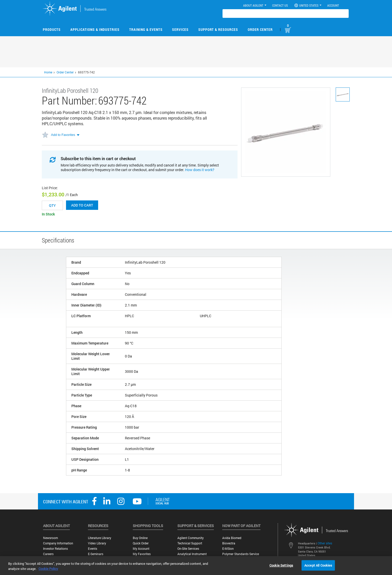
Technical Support (190, 543)
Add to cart (82, 205)
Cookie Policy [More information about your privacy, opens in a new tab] (48, 569)
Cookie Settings (281, 565)
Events (93, 549)
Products (52, 29)
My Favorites (142, 554)
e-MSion (228, 549)
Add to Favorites (63, 135)
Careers (48, 554)
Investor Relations (55, 549)
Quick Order (141, 543)
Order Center (260, 29)
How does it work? (200, 170)
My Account (141, 549)
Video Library (97, 543)
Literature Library (100, 538)
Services (180, 29)
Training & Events (146, 29)
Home (48, 72)
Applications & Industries (95, 29)
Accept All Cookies (318, 565)
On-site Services (188, 549)
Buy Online (140, 538)
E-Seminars (96, 554)
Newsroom (50, 538)
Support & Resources (218, 29)
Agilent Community (191, 538)
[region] (196, 566)
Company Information (58, 543)
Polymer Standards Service (241, 554)
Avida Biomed (232, 538)
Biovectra (229, 543)
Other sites (325, 543)
